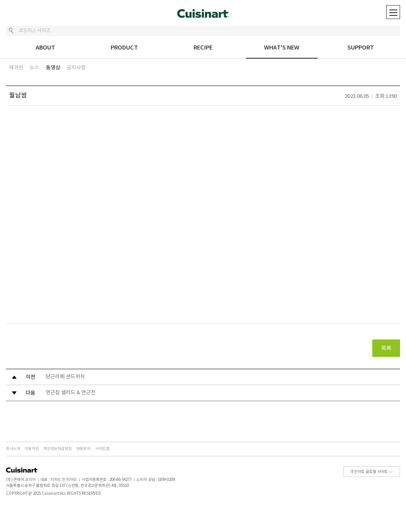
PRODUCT (124, 48)
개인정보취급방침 (57, 449)
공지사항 (76, 68)
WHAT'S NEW (282, 48)
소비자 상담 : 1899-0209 (156, 480)
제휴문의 (83, 449)
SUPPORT (361, 48)
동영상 (53, 68)
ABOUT (45, 48)
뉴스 (34, 68)
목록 (386, 349)
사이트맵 (102, 449)
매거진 (16, 68)
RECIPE (203, 48)
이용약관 (32, 449)
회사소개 (13, 449)
